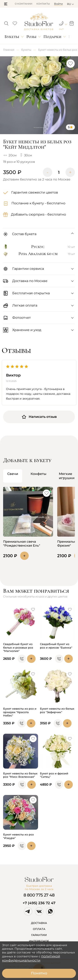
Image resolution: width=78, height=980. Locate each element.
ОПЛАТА (39, 929)
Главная (9, 50)
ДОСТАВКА (39, 923)
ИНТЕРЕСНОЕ (39, 941)
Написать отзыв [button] (39, 417)
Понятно (39, 973)
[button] (6, 4)
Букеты (12, 37)
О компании (24, 4)
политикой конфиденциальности (31, 958)
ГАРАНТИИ (39, 935)
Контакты (43, 4)
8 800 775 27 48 (39, 895)
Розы (31, 37)
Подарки (52, 37)
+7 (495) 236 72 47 (39, 903)
